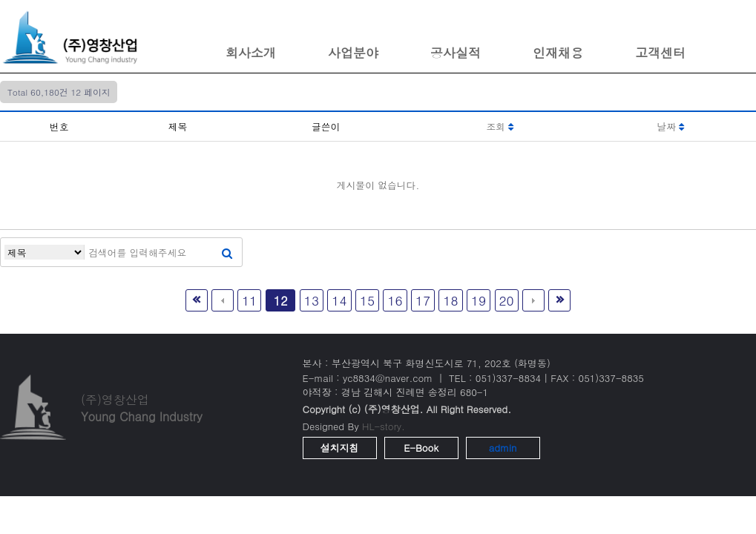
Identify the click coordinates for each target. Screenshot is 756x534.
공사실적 (456, 53)
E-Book (421, 448)
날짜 (671, 126)
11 (249, 300)
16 (395, 300)
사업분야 (353, 53)
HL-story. (384, 426)
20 (507, 300)
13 (312, 300)
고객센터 (660, 53)
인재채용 (558, 53)
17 (423, 300)
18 (450, 300)
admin (503, 448)
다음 (533, 300)
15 (367, 300)
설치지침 (340, 448)
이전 (223, 300)
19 (479, 300)
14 (339, 300)
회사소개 (251, 53)
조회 (500, 126)
